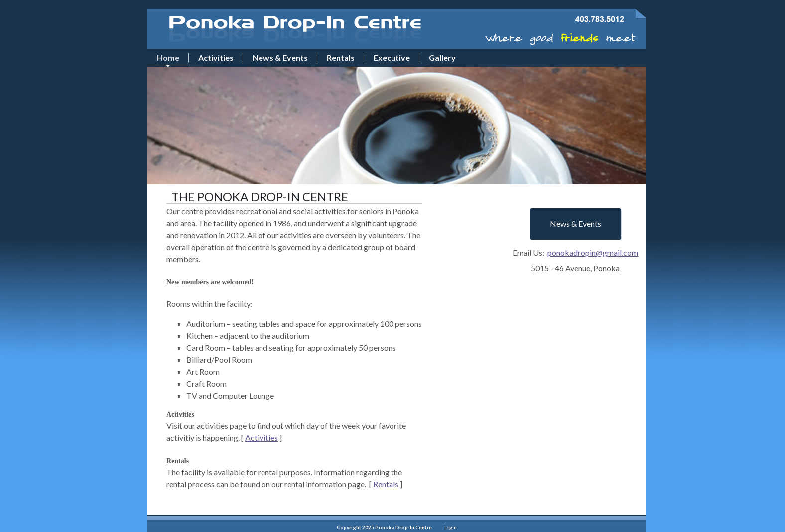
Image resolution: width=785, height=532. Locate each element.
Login (451, 527)
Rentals (387, 484)
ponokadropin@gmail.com (593, 252)
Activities (262, 438)
